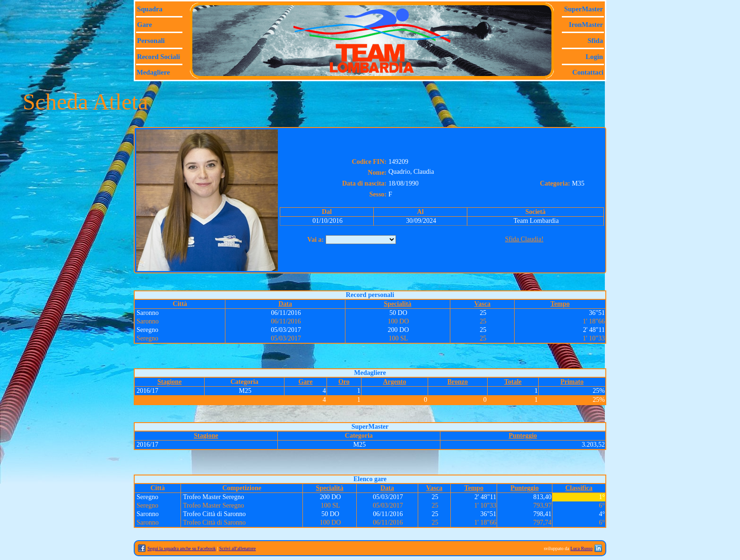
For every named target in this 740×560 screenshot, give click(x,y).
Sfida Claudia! (524, 239)
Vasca (482, 304)
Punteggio (523, 436)
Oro (344, 382)
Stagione (169, 382)
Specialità (397, 304)
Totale (513, 382)
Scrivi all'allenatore (238, 548)
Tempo (560, 304)
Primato (572, 382)
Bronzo (458, 382)
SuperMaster (584, 9)
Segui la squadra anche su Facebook (182, 548)
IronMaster (586, 25)
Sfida (595, 41)
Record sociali (159, 57)
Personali (151, 41)
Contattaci (588, 72)
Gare (144, 25)
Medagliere (153, 72)
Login (594, 57)
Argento (394, 382)
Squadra (150, 9)
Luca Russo (581, 548)
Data (285, 304)
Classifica (579, 488)
